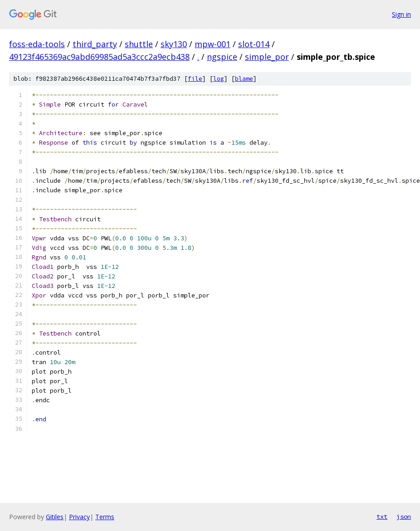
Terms (105, 517)
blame (244, 79)
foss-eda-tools (37, 44)
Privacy (79, 517)
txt (382, 516)
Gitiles (55, 517)
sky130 (174, 44)
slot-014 (254, 44)
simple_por (267, 57)
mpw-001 (212, 44)
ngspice (222, 57)
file (195, 79)
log (219, 79)
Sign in (401, 14)
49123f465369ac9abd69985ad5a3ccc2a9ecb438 (99, 57)
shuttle (139, 44)
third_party (95, 44)
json (404, 516)
